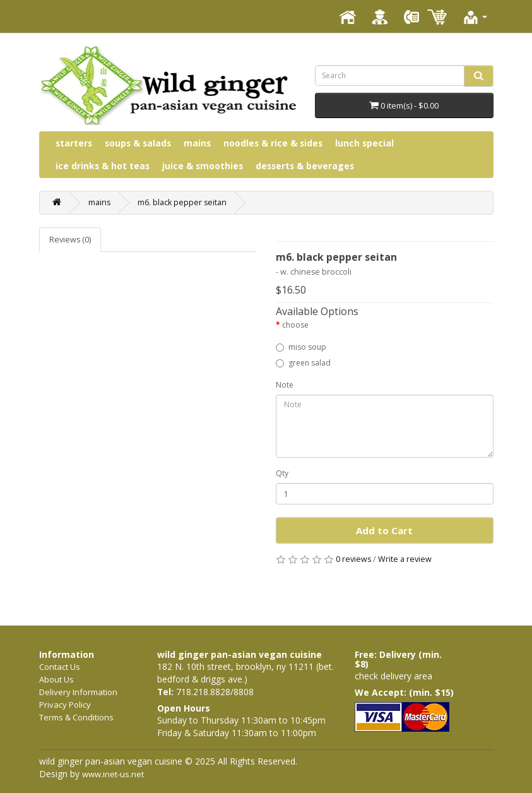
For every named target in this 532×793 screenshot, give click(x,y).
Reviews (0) (70, 240)
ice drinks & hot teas (103, 166)
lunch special (364, 143)
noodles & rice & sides (273, 143)
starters (74, 143)
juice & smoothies (203, 166)
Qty (282, 473)
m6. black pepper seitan (182, 202)
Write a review (405, 559)
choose (295, 325)
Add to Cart (384, 530)
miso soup (301, 347)
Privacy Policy (65, 705)
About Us (56, 679)
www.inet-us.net (113, 774)
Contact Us (60, 667)
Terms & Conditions (76, 717)
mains (197, 143)
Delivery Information (78, 692)
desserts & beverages (305, 166)
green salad (303, 363)
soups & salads (138, 143)
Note (285, 385)
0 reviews (353, 559)
